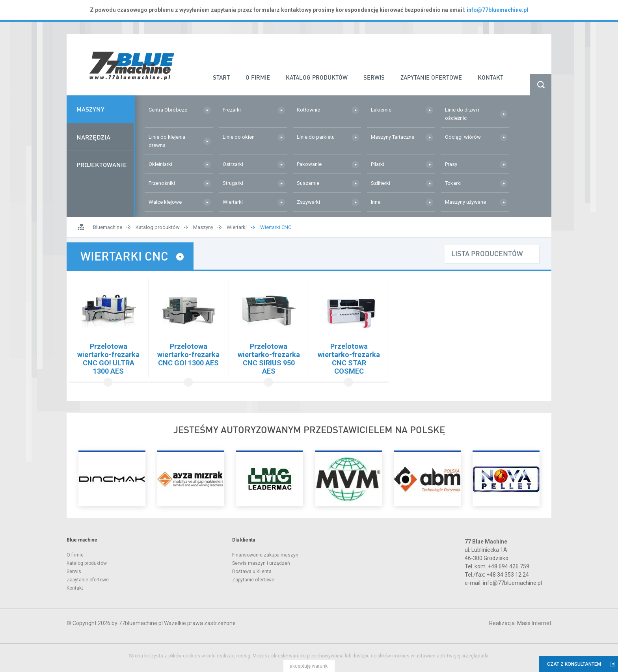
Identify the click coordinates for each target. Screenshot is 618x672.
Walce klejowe (165, 202)
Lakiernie (381, 110)
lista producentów (487, 253)
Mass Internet (534, 623)
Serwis (74, 571)
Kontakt (75, 588)
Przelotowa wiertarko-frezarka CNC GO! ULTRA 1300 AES (108, 359)
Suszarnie (308, 183)
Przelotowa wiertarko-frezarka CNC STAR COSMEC (349, 359)
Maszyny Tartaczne (393, 137)
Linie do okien (239, 137)
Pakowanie (309, 164)
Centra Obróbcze (168, 110)
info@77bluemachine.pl (497, 10)
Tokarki (453, 183)
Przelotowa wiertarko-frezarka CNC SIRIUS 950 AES (269, 359)
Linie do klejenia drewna (167, 141)
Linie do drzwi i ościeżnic (462, 114)
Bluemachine (108, 227)
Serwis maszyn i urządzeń (261, 563)
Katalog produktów (158, 227)
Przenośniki (162, 183)
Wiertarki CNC (276, 227)
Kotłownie (308, 110)
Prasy (451, 164)
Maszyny (90, 109)
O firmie (75, 555)
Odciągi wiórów (463, 137)
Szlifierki (381, 183)
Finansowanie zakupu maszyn (265, 555)
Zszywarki (308, 202)
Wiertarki (233, 202)
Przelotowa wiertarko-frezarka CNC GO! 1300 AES (188, 355)
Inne (376, 202)
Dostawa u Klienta (252, 571)
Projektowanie (102, 166)
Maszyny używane (465, 202)
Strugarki (233, 183)
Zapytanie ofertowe (88, 580)
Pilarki (378, 164)
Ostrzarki (233, 164)
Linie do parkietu (316, 137)
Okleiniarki (160, 164)
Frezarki (232, 110)
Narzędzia (93, 138)
